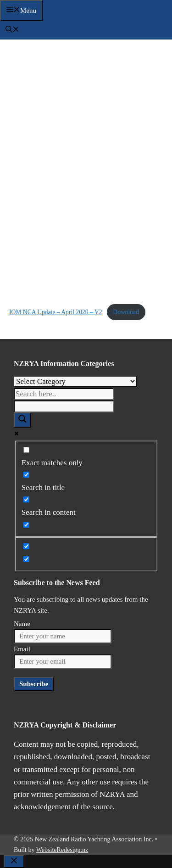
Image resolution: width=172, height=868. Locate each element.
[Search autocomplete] (64, 406)
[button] (12, 30)
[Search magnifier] (22, 420)
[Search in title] (26, 475)
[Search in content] (26, 499)
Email (22, 649)
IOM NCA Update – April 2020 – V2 (56, 312)
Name (22, 624)
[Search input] (64, 394)
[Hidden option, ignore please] (26, 546)
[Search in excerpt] (26, 525)
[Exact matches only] (26, 450)
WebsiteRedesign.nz (62, 850)
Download (126, 312)
